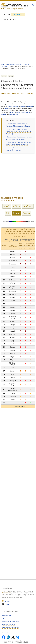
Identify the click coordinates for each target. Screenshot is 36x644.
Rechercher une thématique (10, 628)
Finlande (23, 106)
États (6, 20)
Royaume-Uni (14, 114)
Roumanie (30, 106)
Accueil (3, 64)
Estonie (16, 106)
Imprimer (11, 76)
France (12, 112)
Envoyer (4, 76)
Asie (8, 213)
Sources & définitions (9, 624)
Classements (18, 14)
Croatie (10, 106)
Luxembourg (26, 112)
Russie (6, 108)
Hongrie (4, 114)
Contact (7, 604)
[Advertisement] (18, 44)
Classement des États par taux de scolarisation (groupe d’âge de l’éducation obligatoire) (18, 132)
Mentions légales (7, 615)
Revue (13, 20)
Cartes (6, 14)
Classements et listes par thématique (18, 64)
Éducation (4, 66)
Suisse (18, 112)
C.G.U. (4, 618)
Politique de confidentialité (10, 621)
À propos (7, 601)
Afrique (17, 206)
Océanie (27, 213)
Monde (7, 206)
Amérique (28, 206)
